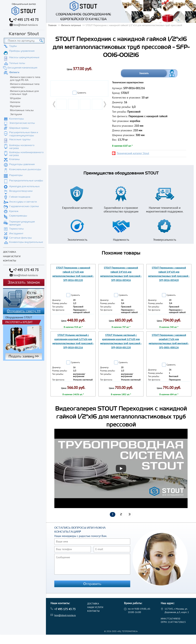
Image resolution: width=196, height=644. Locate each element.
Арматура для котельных (24, 186)
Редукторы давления (22, 164)
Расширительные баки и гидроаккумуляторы (24, 134)
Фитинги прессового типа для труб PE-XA (25, 79)
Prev (54, 104)
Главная (52, 25)
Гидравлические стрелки (24, 206)
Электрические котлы (22, 123)
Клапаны (14, 159)
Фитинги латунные (71, 25)
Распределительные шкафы (26, 181)
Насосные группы (20, 139)
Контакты (10, 261)
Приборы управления (22, 51)
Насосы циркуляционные (24, 57)
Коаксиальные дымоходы (25, 169)
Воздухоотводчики (21, 191)
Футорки (15, 106)
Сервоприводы (18, 216)
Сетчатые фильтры (21, 238)
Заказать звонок (24, 282)
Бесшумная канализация (22, 68)
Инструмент (16, 233)
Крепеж (14, 211)
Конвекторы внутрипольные (26, 242)
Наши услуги (12, 256)
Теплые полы (17, 63)
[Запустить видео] (121, 469)
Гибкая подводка (20, 197)
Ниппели (15, 102)
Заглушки (16, 114)
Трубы (13, 46)
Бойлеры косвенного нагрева (22, 147)
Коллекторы (17, 119)
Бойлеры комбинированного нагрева (26, 154)
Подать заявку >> (24, 333)
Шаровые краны (19, 128)
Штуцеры (15, 98)
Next (105, 104)
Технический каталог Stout (133, 153)
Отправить (92, 584)
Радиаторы (16, 175)
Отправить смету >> (24, 311)
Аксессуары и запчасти (23, 202)
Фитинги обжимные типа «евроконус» (25, 86)
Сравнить (82, 93)
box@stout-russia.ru (26, 25)
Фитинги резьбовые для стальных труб (24, 93)
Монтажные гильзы (22, 110)
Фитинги (14, 72)
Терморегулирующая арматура (22, 223)
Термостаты (16, 229)
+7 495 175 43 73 (26, 20)
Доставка (10, 252)
